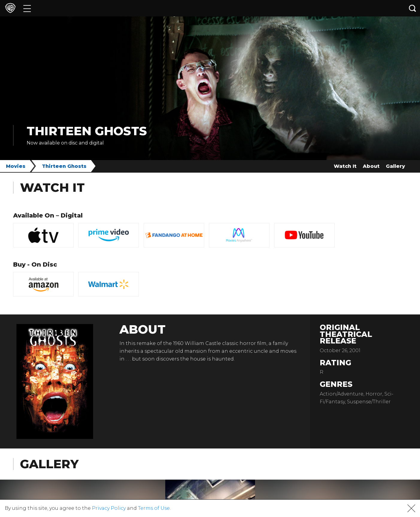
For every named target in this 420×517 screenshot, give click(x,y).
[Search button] (413, 8)
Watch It (345, 166)
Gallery (395, 166)
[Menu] (27, 8)
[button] (411, 508)
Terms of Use (154, 508)
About (371, 166)
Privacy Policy (109, 508)
